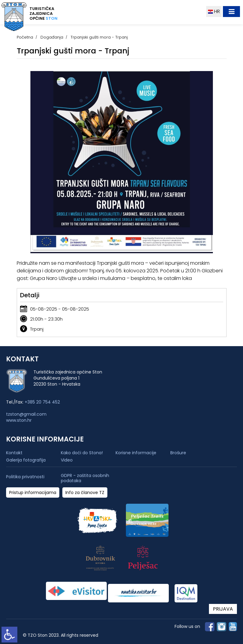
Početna (25, 37)
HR (214, 11)
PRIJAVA (223, 609)
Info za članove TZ (85, 493)
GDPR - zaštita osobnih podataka (85, 478)
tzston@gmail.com (26, 414)
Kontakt (14, 453)
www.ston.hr (19, 420)
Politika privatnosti (25, 477)
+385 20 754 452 (42, 402)
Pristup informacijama (33, 493)
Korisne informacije (136, 453)
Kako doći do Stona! (82, 453)
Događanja (52, 37)
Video (67, 460)
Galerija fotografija (26, 460)
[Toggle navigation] (231, 12)
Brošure (178, 453)
